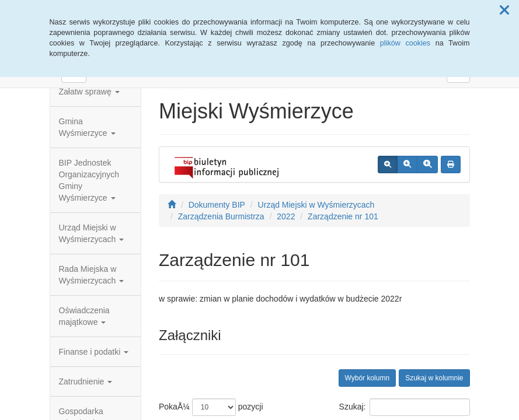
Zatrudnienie (86, 381)
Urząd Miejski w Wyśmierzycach (92, 233)
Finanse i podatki (94, 352)
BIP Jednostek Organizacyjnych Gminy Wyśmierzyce (89, 180)
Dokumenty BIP (217, 205)
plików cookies (405, 43)
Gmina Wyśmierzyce (87, 127)
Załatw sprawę (89, 92)
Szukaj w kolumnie (434, 378)
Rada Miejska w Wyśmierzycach (92, 275)
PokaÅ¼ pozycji (211, 407)
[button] (504, 10)
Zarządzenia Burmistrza (221, 216)
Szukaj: (405, 407)
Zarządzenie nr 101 (343, 216)
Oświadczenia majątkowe (84, 316)
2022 (286, 216)
